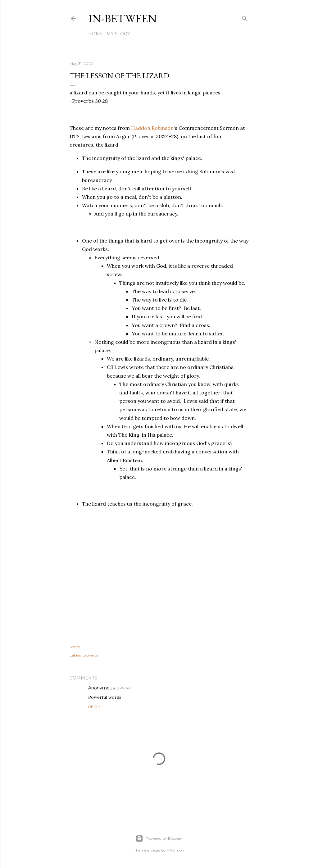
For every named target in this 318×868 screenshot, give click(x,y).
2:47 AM (124, 688)
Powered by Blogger (159, 838)
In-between (123, 18)
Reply (94, 707)
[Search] (245, 17)
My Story (118, 34)
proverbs (91, 655)
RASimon (175, 850)
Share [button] (75, 647)
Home (96, 34)
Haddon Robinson (152, 128)
